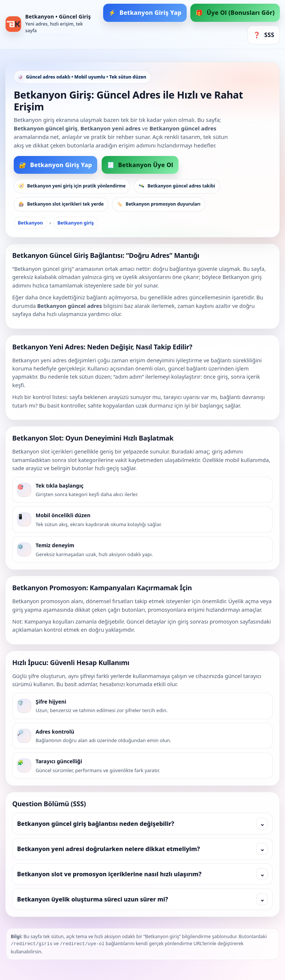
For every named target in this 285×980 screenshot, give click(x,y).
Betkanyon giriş (76, 223)
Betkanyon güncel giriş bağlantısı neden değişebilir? (142, 824)
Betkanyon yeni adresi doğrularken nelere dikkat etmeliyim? (142, 849)
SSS (264, 35)
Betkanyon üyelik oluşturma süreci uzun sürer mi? (142, 899)
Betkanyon (30, 223)
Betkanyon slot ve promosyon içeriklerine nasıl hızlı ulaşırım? (142, 874)
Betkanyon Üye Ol (140, 165)
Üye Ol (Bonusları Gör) (235, 13)
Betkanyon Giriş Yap (145, 13)
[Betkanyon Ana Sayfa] (50, 24)
